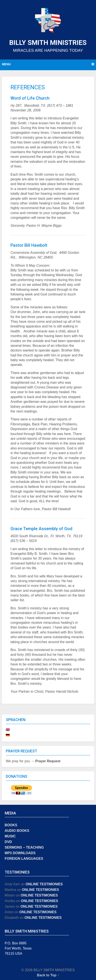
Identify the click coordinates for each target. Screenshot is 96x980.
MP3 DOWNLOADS (20, 853)
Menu (6, 64)
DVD (8, 842)
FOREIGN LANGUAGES (24, 859)
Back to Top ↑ (48, 975)
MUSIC (10, 836)
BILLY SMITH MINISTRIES (48, 43)
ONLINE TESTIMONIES (44, 884)
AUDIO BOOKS (17, 831)
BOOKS (11, 825)
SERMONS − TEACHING (24, 847)
